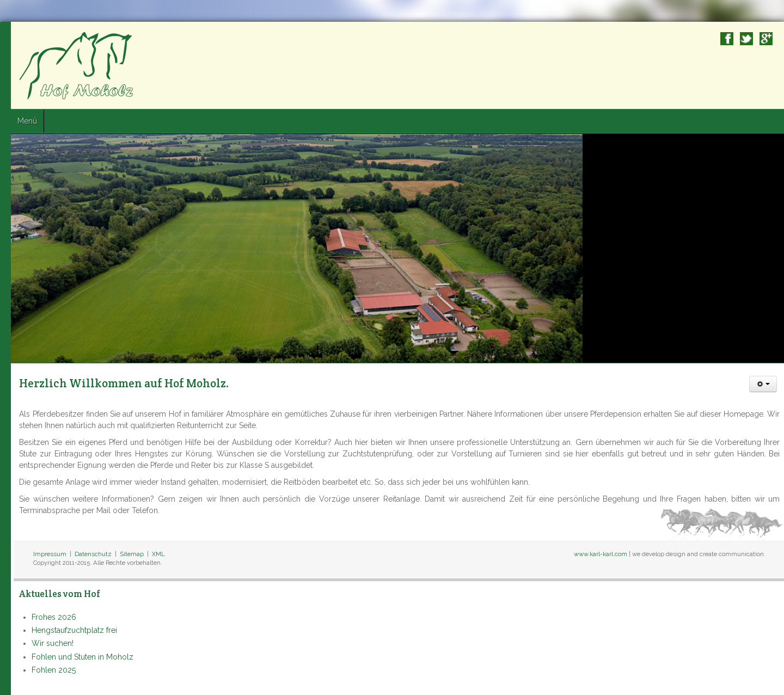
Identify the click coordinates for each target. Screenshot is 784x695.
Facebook (727, 39)
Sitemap (132, 554)
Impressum (50, 554)
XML (158, 554)
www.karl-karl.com (601, 554)
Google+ (766, 39)
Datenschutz (93, 554)
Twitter (746, 39)
